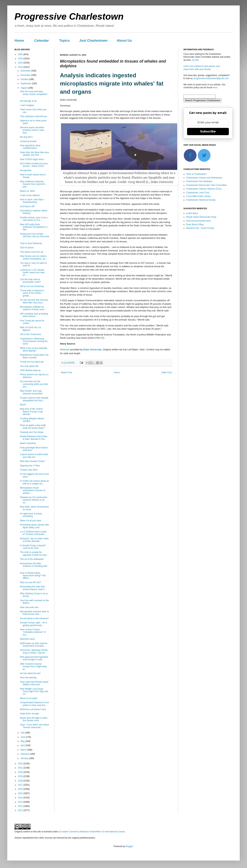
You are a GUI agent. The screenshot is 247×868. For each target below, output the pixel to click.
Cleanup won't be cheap (32, 432)
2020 (21, 772)
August (24, 88)
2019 (21, 776)
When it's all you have (31, 521)
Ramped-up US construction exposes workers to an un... (34, 500)
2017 (21, 785)
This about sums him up (32, 252)
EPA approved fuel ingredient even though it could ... (34, 658)
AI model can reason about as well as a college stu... (34, 482)
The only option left (29, 366)
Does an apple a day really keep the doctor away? (33, 427)
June (23, 737)
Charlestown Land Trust (198, 193)
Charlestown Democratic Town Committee (206, 185)
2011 (21, 810)
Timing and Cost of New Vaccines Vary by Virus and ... (35, 237)
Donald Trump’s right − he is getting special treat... (34, 624)
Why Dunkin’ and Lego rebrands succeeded (31, 392)
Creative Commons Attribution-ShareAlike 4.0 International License (92, 832)
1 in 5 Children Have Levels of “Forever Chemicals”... (33, 533)
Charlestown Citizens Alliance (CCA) (204, 189)
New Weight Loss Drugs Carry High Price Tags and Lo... (34, 691)
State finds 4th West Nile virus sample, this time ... (35, 154)
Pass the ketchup (28, 678)
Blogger (129, 846)
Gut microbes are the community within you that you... (34, 384)
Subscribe (208, 131)
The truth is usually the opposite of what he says (33, 554)
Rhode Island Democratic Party (201, 217)
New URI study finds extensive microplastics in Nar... (34, 227)
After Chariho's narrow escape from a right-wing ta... (33, 667)
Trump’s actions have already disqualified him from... (34, 399)
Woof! (23, 405)
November (26, 75)
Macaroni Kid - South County (200, 228)
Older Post (166, 373)
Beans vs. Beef (27, 191)
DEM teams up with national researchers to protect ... (34, 645)
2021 (21, 768)
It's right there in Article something (31, 515)
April (23, 745)
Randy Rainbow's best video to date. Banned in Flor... (34, 438)
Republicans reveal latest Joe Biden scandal (34, 356)
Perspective (26, 170)
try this (195, 60)
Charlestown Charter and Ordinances (204, 178)
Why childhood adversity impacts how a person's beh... (33, 184)
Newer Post (66, 373)
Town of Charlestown (196, 174)
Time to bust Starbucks (31, 243)
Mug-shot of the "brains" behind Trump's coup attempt (32, 412)
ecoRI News (192, 213)
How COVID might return (32, 159)
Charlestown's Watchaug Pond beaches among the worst (34, 341)
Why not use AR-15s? (31, 582)
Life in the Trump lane (30, 334)
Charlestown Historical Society (201, 200)
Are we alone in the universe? (34, 618)
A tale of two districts (30, 195)
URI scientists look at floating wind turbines (34, 315)
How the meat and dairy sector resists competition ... (34, 94)
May (23, 741)
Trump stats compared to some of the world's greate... (32, 293)
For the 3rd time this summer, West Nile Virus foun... (34, 301)
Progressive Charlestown (69, 17)
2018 (21, 781)
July (23, 733)
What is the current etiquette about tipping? (34, 349)
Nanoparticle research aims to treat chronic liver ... (34, 613)
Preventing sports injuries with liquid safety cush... (34, 526)
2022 (21, 764)
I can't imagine (27, 105)
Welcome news (27, 639)
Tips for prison (27, 248)
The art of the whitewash (32, 559)
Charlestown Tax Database (199, 181)
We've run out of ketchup (32, 286)
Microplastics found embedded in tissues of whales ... (33, 490)
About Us (124, 40)
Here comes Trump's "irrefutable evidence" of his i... (33, 632)
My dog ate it (26, 137)
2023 (21, 67)
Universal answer (28, 141)
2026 (21, 54)
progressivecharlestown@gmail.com (211, 78)
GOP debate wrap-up (30, 370)
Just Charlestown (93, 40)
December (26, 71)
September (26, 83)
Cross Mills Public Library (198, 196)
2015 (21, 793)
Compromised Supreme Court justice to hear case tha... (34, 704)
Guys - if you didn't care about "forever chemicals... (34, 726)
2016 (21, 789)
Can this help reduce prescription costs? (30, 281)
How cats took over (29, 607)
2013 (21, 802)
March (24, 750)
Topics (65, 40)
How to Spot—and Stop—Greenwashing (32, 201)
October (25, 79)
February (25, 754)
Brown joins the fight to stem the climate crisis (34, 719)
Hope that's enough (29, 714)
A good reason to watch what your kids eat (34, 456)
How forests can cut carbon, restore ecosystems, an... (34, 257)
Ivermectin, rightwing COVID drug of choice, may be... (34, 651)
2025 (21, 59)
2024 (21, 63)
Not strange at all (28, 101)
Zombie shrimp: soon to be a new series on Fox (34, 219)
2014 (21, 798)
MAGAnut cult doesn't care (33, 709)
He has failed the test (30, 673)
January (25, 758)
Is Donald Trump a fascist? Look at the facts (33, 547)
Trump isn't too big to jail (32, 362)
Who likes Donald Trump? (32, 461)
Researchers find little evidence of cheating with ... (34, 566)
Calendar (42, 40)
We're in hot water (29, 698)
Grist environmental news (198, 221)
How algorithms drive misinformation (30, 147)
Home (19, 40)
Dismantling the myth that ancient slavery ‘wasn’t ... (33, 588)
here (215, 87)
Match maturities (28, 443)
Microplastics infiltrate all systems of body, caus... (33, 308)
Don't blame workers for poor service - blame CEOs (34, 165)
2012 (21, 806)
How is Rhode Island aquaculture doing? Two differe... (33, 576)
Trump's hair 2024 (29, 470)
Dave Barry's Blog (195, 224)
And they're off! (27, 206)
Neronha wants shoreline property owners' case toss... (32, 130)
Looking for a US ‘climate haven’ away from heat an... (32, 273)
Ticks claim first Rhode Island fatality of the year (34, 683)
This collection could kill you (33, 116)
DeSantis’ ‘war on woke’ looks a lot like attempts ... (34, 540)
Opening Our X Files (30, 466)
